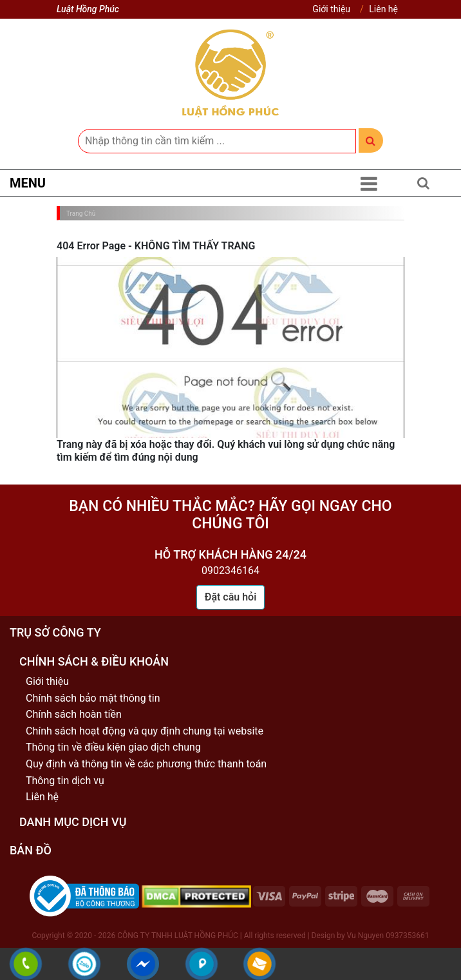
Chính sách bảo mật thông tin (93, 698)
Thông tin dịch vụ (65, 781)
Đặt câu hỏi (231, 597)
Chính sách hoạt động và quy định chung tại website (145, 731)
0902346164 (230, 571)
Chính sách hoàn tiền (74, 714)
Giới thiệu (331, 9)
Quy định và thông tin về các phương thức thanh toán (146, 764)
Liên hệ (383, 9)
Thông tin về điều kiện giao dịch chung (113, 747)
